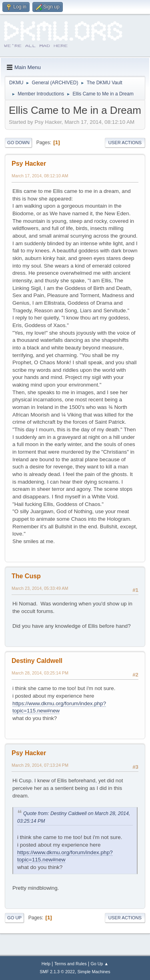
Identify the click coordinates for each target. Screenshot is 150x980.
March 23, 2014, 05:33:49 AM (40, 588)
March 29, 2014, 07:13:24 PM (40, 765)
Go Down (18, 143)
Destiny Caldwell (37, 661)
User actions (125, 143)
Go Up (14, 918)
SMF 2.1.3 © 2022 (57, 972)
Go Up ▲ (99, 964)
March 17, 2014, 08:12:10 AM (40, 176)
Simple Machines (94, 972)
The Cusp (26, 576)
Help (46, 964)
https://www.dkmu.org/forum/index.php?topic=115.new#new (59, 707)
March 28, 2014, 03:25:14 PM (40, 673)
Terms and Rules (71, 964)
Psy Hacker (29, 164)
